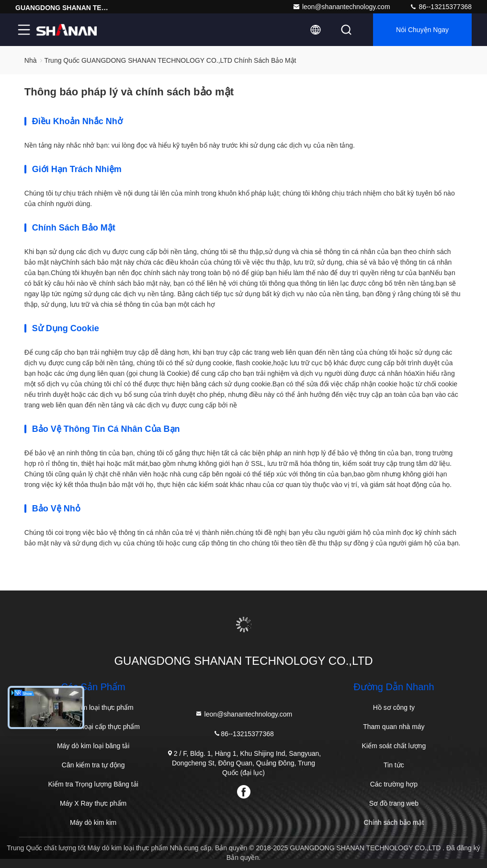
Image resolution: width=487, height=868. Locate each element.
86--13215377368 (441, 7)
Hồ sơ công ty (394, 707)
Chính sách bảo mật (394, 822)
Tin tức (394, 765)
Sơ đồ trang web (394, 803)
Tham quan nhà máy (394, 727)
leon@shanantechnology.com (341, 7)
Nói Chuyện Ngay (422, 30)
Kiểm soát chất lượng (394, 746)
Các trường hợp (394, 784)
